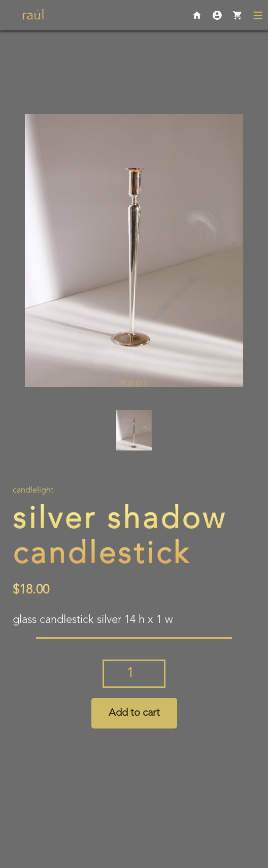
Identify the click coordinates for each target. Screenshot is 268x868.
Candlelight (33, 491)
